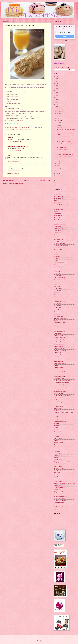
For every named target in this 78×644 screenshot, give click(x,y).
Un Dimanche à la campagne (60, 496)
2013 (57, 107)
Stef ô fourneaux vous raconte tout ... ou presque (65, 483)
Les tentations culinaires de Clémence (62, 395)
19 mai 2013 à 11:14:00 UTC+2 (15, 151)
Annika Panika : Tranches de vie (61, 205)
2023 (57, 84)
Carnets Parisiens (58, 231)
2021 (57, 88)
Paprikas (56, 441)
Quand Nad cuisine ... (59, 460)
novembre (59, 111)
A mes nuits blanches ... (59, 198)
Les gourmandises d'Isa (59, 378)
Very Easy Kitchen (58, 509)
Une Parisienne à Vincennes (60, 507)
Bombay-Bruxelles (58, 220)
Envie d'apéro (57, 286)
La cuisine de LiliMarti (59, 344)
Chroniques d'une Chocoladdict (61, 246)
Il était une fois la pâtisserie (60, 318)
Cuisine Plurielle (58, 271)
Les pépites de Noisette (59, 385)
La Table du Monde (58, 357)
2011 (57, 173)
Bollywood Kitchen (58, 218)
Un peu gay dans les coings (60, 500)
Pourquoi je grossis (58, 455)
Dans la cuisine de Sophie (60, 280)
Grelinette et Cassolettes (59, 312)
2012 (57, 171)
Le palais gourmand (58, 361)
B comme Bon (57, 211)
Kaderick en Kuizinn (58, 329)
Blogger (41, 641)
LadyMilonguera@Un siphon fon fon (17, 146)
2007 (57, 183)
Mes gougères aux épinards (60, 421)
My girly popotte (58, 423)
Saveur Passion (57, 477)
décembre (59, 109)
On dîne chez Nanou (58, 432)
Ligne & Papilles (58, 398)
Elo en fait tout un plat (59, 282)
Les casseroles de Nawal (59, 372)
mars (58, 163)
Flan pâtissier (60, 127)
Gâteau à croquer (58, 303)
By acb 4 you (57, 222)
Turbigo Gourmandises (59, 492)
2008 (57, 180)
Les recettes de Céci (58, 393)
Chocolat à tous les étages (60, 241)
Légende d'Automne (58, 368)
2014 (57, 105)
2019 (57, 93)
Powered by (65, 41)
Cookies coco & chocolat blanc (63, 139)
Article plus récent (8, 180)
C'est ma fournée (58, 226)
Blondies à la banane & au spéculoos (65, 154)
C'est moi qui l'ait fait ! (59, 228)
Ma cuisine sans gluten (59, 402)
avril (58, 161)
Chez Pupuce (57, 235)
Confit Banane (57, 254)
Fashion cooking (58, 295)
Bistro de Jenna (57, 213)
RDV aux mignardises (59, 464)
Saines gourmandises (59, 475)
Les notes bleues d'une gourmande (61, 383)
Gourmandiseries (58, 310)
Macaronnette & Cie (58, 406)
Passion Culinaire (58, 447)
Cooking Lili (57, 258)
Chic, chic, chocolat (58, 239)
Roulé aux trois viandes (62, 147)
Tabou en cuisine (58, 485)
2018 (57, 95)
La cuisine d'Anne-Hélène (60, 338)
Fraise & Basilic (58, 299)
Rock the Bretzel (58, 471)
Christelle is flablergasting (60, 243)
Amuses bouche (57, 203)
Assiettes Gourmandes (59, 207)
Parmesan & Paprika (58, 445)
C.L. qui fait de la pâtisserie (60, 224)
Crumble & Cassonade (59, 267)
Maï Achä (56, 411)
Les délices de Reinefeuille (60, 376)
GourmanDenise (58, 308)
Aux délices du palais (59, 209)
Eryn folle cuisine (58, 288)
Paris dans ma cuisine (59, 443)
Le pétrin (56, 366)
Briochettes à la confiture (62, 150)
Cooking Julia (57, 256)
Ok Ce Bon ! (57, 430)
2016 (57, 100)
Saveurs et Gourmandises (59, 479)
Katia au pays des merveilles (60, 331)
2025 (57, 79)
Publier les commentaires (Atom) (16, 184)
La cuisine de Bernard (59, 340)
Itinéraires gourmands (59, 321)
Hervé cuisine (57, 314)
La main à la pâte (58, 353)
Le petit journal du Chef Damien (61, 363)
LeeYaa (10, 138)
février (59, 166)
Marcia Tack (57, 417)
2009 (57, 178)
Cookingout (57, 261)
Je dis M (56, 327)
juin (58, 123)
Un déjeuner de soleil (59, 494)
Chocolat (22, 130)
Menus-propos (57, 419)
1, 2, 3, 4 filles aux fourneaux (60, 192)
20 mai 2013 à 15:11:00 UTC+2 (15, 161)
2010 (57, 176)
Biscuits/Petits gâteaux (14, 130)
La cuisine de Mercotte (59, 346)
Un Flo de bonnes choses (59, 498)
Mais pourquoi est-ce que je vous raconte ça (64, 413)
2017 (57, 98)
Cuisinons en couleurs (59, 276)
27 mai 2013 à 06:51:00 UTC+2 (15, 170)
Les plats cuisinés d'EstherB (60, 391)
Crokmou (56, 265)
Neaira (10, 155)
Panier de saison (58, 434)
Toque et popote (57, 490)
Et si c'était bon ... (58, 291)
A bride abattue (57, 194)
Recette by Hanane (58, 466)
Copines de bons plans (59, 263)
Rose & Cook (57, 473)
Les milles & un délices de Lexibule (62, 381)
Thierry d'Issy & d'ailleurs (60, 488)
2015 (57, 102)
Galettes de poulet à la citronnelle (64, 152)
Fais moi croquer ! (58, 293)
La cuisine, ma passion (59, 348)
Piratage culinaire (58, 453)
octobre (59, 114)
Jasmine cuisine (57, 325)
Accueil (27, 180)
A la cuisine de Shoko (59, 196)
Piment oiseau (57, 451)
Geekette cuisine (58, 306)
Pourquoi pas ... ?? (58, 458)
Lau (9, 166)
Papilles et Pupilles (58, 438)
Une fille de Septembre (59, 503)
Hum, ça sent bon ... (58, 316)
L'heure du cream (58, 333)
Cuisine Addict (57, 269)
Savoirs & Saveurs (58, 481)
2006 (57, 185)
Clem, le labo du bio (58, 250)
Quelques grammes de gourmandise (62, 462)
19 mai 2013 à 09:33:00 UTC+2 (15, 142)
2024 (57, 81)
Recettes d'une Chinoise (59, 468)
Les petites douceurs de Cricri (60, 387)
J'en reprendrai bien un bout (60, 323)
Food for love (57, 297)
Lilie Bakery (57, 400)
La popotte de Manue (59, 355)
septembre (59, 116)
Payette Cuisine (57, 449)
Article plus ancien (45, 180)
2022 (57, 86)
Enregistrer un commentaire (13, 173)
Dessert (26, 130)
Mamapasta (56, 415)
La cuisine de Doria (58, 342)
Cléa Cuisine (57, 248)
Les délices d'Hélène (58, 374)
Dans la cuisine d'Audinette (60, 278)
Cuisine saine (57, 273)
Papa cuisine (57, 436)
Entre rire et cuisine (58, 284)
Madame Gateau (58, 408)
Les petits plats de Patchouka (60, 389)
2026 (57, 77)
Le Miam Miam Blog (59, 359)
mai (58, 125)
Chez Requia (57, 237)
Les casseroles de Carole (59, 370)
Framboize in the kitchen (59, 301)
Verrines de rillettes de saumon (63, 137)
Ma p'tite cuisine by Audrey (60, 404)
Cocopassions (57, 252)
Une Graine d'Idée (58, 505)
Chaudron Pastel (58, 233)
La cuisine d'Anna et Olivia (60, 336)
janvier (59, 168)
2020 (57, 91)
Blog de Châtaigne (58, 216)
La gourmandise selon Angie (60, 351)
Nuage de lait (57, 425)
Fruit (29, 130)
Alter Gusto (57, 201)
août (58, 118)
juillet (58, 121)
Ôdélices (56, 428)
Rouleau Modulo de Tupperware (64, 141)
